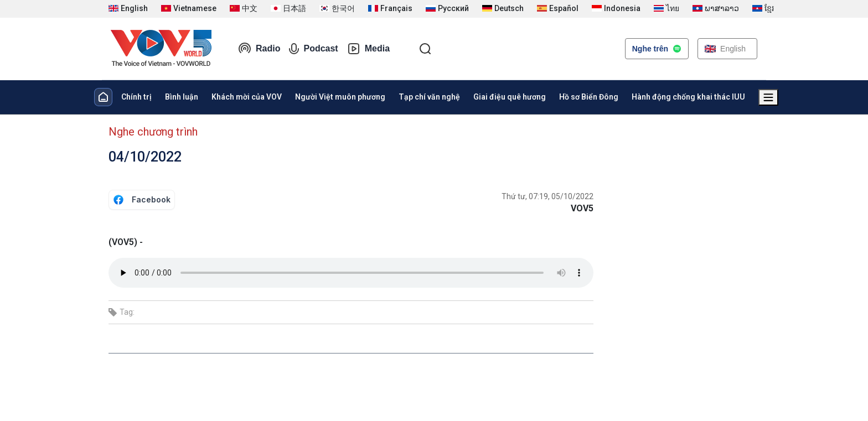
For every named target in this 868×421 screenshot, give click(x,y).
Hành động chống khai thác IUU (688, 97)
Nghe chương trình (153, 132)
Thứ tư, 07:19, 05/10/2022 (547, 196)
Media (368, 49)
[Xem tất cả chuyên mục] (768, 97)
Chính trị (136, 97)
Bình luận (182, 97)
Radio (259, 49)
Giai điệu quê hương (510, 97)
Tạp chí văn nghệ (429, 97)
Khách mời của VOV (247, 97)
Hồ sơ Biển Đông (589, 97)
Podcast (313, 49)
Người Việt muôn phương (340, 97)
